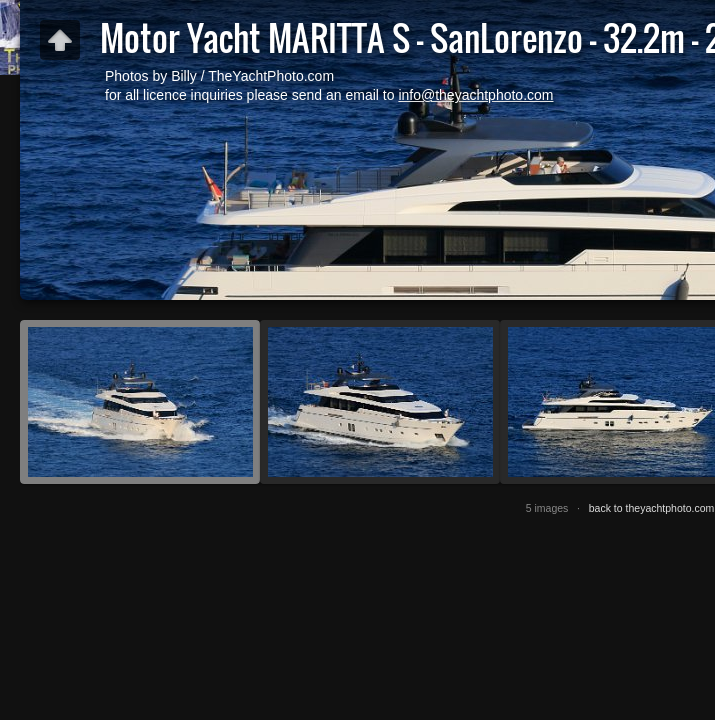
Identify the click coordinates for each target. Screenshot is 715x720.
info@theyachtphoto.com (475, 95)
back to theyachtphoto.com (652, 508)
